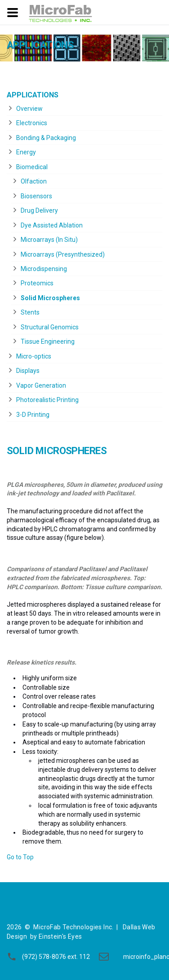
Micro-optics (34, 356)
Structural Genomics (50, 327)
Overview (29, 109)
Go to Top (20, 857)
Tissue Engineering (48, 341)
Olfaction (34, 181)
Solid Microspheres (50, 298)
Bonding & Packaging (46, 138)
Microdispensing (44, 269)
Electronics (32, 123)
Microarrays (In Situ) (49, 240)
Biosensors (36, 196)
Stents (30, 312)
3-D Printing (33, 415)
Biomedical (32, 167)
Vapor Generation (41, 385)
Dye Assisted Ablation (52, 225)
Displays (28, 371)
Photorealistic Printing (47, 400)
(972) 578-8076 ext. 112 (56, 957)
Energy (26, 152)
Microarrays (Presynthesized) (63, 254)
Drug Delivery (39, 210)
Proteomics (37, 283)
